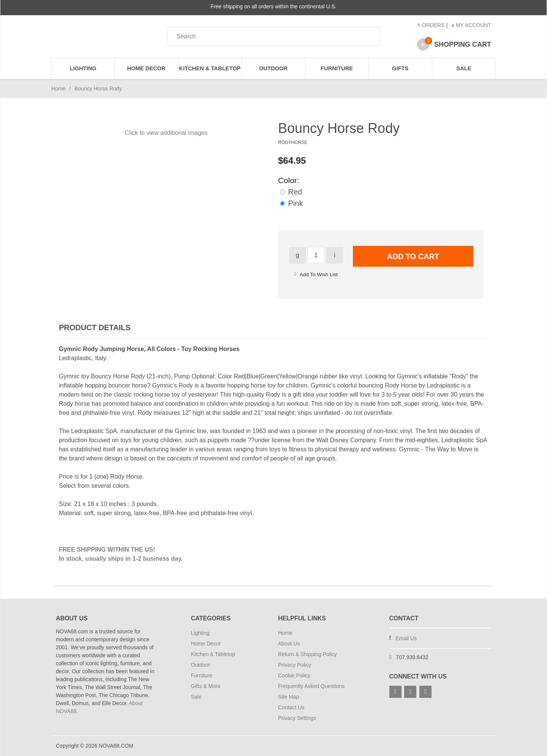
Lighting (83, 68)
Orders (431, 25)
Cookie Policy (294, 675)
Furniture (337, 68)
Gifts (400, 68)
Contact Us (291, 707)
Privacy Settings (297, 718)
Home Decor (146, 68)
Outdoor (273, 68)
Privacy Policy (295, 665)
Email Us (406, 638)
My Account (471, 25)
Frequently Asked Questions (311, 686)
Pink (291, 203)
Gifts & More (206, 686)
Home (58, 89)
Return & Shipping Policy (307, 654)
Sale (464, 68)
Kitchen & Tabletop (210, 68)
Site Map (289, 697)
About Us (289, 644)
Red (291, 192)
